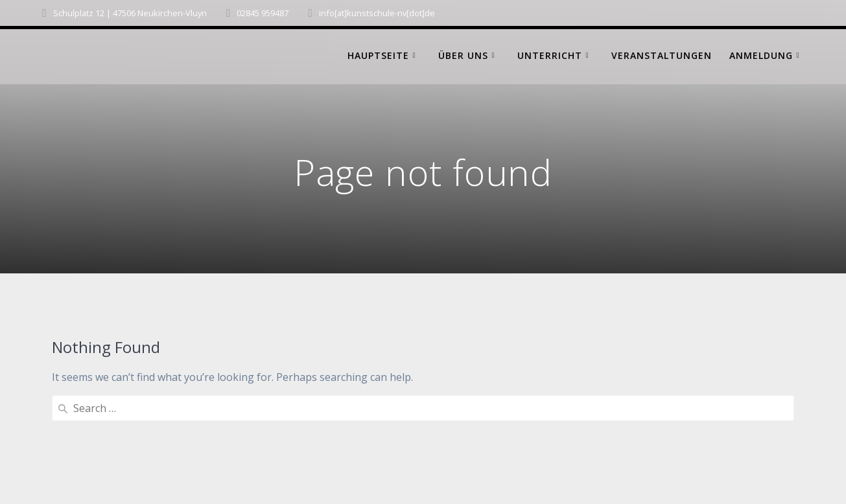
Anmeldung (761, 55)
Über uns (463, 55)
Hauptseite (378, 55)
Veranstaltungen (662, 55)
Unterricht (550, 55)
